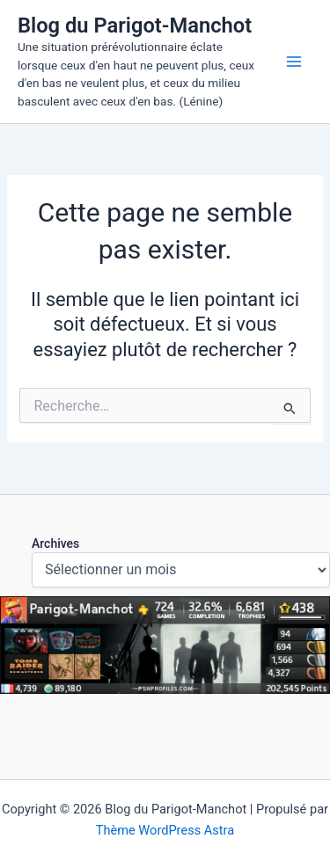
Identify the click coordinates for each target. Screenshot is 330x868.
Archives (55, 543)
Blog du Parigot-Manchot (135, 26)
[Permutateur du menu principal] (294, 62)
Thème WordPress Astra (165, 830)
